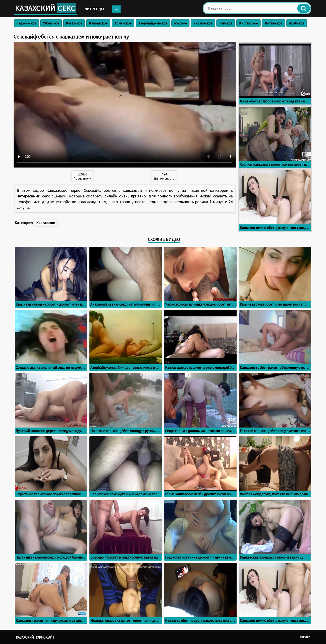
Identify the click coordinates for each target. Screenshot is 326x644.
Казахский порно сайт (35, 637)
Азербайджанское (153, 23)
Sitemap (305, 637)
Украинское (203, 23)
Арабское (297, 23)
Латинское (273, 23)
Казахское (74, 23)
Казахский (46, 8)
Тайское (226, 23)
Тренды (95, 9)
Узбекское (51, 23)
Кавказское (98, 23)
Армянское (123, 23)
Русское (180, 23)
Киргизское (248, 23)
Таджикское (26, 23)
